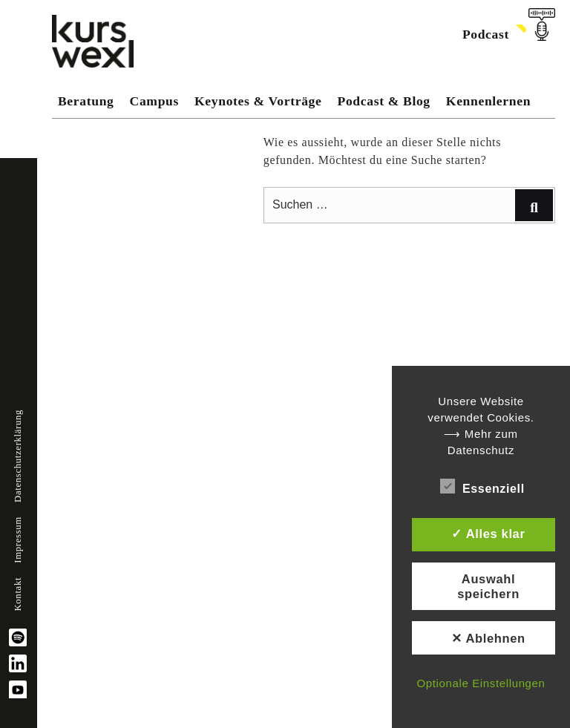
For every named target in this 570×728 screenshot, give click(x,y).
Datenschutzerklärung (18, 456)
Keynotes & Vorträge (258, 101)
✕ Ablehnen (488, 638)
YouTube (18, 689)
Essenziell (482, 486)
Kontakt (18, 594)
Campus (154, 101)
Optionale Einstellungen (481, 683)
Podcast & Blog (384, 101)
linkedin (18, 663)
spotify (18, 637)
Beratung (86, 101)
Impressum (18, 540)
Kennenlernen (488, 101)
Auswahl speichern (488, 586)
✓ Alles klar (488, 534)
